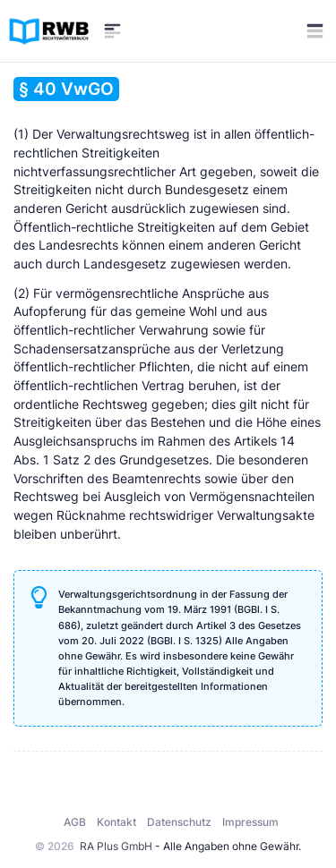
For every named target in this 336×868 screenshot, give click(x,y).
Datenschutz (179, 822)
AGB (75, 822)
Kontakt (116, 822)
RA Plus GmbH (116, 846)
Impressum (250, 822)
